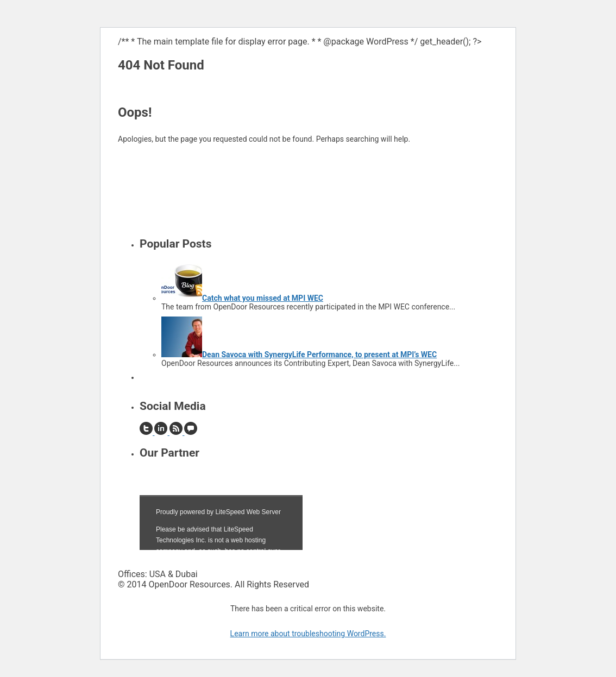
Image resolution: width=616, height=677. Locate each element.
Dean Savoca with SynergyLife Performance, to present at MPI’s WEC (319, 355)
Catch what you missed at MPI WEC (263, 298)
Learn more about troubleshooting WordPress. (308, 634)
